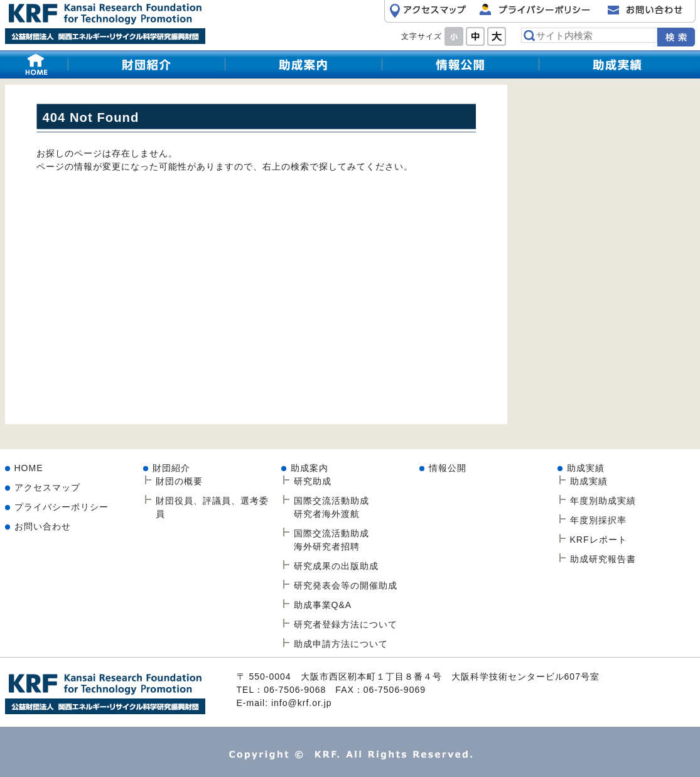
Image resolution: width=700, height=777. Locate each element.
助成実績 (617, 64)
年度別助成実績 (603, 501)
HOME (36, 64)
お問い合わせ (43, 526)
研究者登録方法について (346, 624)
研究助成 (303, 64)
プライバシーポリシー (62, 507)
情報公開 (460, 64)
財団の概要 (179, 481)
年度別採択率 (598, 520)
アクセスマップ (47, 487)
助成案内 (310, 468)
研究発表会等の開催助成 (346, 585)
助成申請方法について (341, 644)
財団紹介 (146, 64)
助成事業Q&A (323, 605)
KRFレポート (599, 540)
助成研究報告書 (603, 559)
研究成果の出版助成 (336, 566)
